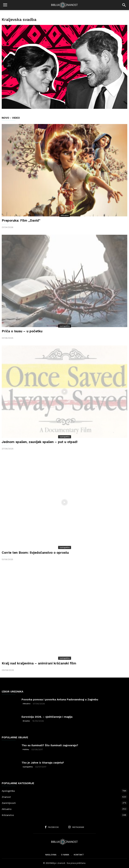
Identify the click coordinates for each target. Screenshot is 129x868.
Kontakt (79, 855)
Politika (26, 749)
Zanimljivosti (61, 803)
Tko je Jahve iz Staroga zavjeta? (43, 763)
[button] (124, 5)
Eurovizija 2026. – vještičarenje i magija (47, 717)
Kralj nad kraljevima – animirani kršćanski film (39, 663)
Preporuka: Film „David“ (21, 220)
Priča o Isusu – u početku (22, 331)
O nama (65, 855)
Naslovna (51, 855)
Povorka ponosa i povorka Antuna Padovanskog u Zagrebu (60, 700)
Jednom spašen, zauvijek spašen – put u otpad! (40, 442)
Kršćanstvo (61, 815)
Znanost (61, 797)
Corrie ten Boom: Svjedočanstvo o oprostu (35, 553)
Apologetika (65, 326)
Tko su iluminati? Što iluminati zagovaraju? (50, 745)
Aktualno (65, 215)
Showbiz (26, 721)
